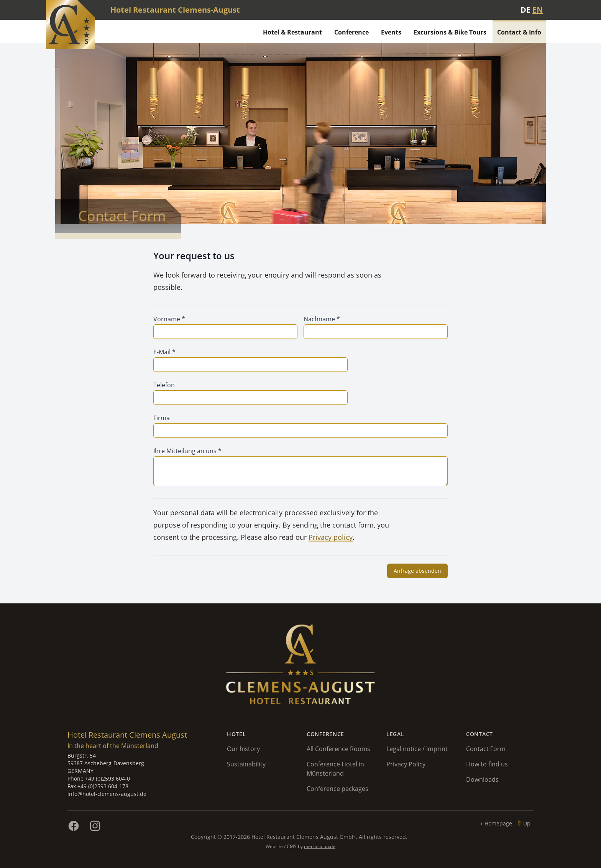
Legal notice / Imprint (417, 749)
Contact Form (486, 749)
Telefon (164, 385)
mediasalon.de (320, 846)
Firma (162, 418)
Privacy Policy (406, 764)
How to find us (487, 764)
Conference (351, 32)
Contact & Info (519, 32)
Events (391, 32)
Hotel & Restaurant (292, 32)
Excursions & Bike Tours (450, 32)
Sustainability (246, 764)
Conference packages (337, 789)
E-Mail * (164, 352)
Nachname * (322, 319)
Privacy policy (331, 537)
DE (525, 10)
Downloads (482, 779)
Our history (243, 749)
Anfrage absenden (417, 571)
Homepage (498, 823)
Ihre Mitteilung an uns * (187, 451)
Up (527, 823)
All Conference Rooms (338, 749)
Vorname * (169, 319)
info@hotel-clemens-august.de (107, 794)
